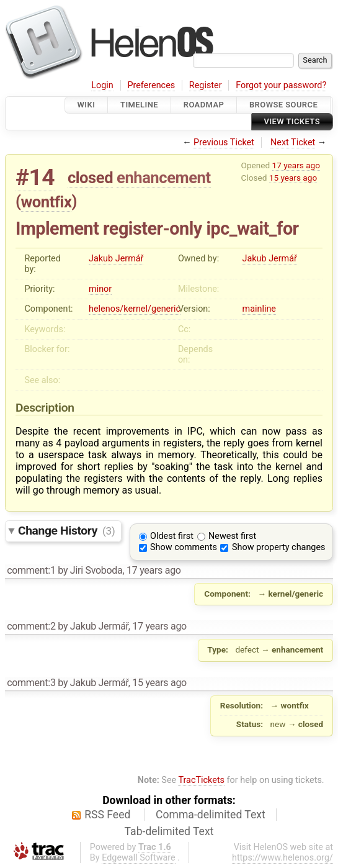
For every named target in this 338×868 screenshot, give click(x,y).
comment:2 (31, 626)
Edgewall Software (139, 858)
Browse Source (283, 105)
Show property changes (278, 547)
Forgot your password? (281, 85)
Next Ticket (293, 142)
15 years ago (293, 178)
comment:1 (31, 570)
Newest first (232, 536)
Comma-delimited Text (211, 815)
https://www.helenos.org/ (282, 858)
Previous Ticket (224, 142)
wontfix (47, 202)
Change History (66, 531)
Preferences (151, 85)
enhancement (164, 178)
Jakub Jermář (116, 259)
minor (100, 289)
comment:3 (31, 683)
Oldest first (172, 536)
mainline (259, 309)
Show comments (184, 547)
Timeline (139, 105)
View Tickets (292, 122)
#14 (35, 177)
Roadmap (204, 105)
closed (90, 178)
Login (102, 85)
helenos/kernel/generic (135, 309)
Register (206, 85)
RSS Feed (107, 815)
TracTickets (201, 780)
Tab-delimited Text (169, 831)
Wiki (87, 105)
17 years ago (296, 165)
